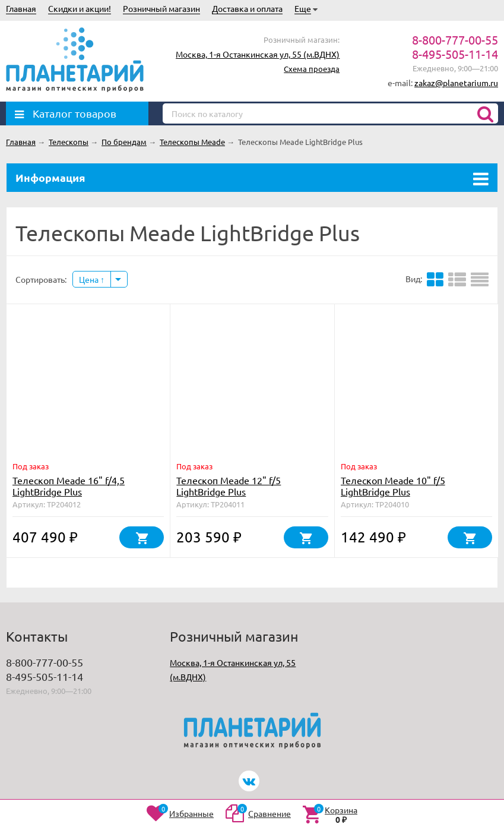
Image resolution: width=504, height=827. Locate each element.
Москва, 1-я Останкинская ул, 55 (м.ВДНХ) (258, 54)
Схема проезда (312, 69)
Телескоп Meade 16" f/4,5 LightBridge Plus (69, 486)
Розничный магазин (161, 8)
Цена (92, 279)
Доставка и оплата (247, 8)
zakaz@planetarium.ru (456, 83)
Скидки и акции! (80, 8)
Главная (21, 8)
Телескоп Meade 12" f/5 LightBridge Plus (229, 486)
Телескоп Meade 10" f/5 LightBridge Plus (393, 486)
